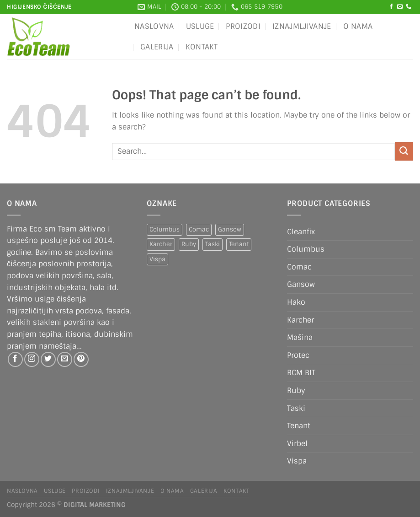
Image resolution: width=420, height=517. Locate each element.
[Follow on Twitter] (48, 359)
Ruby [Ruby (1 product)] (189, 244)
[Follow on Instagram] (32, 359)
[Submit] (404, 151)
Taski (296, 408)
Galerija (157, 47)
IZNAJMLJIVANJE (302, 26)
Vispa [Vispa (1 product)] (157, 259)
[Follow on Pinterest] (81, 359)
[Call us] (409, 7)
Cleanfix (301, 232)
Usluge (200, 26)
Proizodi (243, 26)
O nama (358, 26)
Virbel (297, 444)
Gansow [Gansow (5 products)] (230, 229)
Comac (299, 267)
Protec (298, 355)
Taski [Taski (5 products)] (213, 244)
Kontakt (202, 47)
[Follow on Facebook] (391, 7)
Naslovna (154, 26)
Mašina (300, 337)
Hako (296, 302)
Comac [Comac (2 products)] (199, 229)
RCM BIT (301, 373)
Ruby (296, 390)
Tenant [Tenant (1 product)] (239, 244)
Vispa (297, 461)
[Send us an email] (400, 7)
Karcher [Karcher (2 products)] (161, 244)
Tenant (299, 426)
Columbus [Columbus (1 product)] (165, 229)
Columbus (306, 249)
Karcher (300, 320)
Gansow (301, 284)
